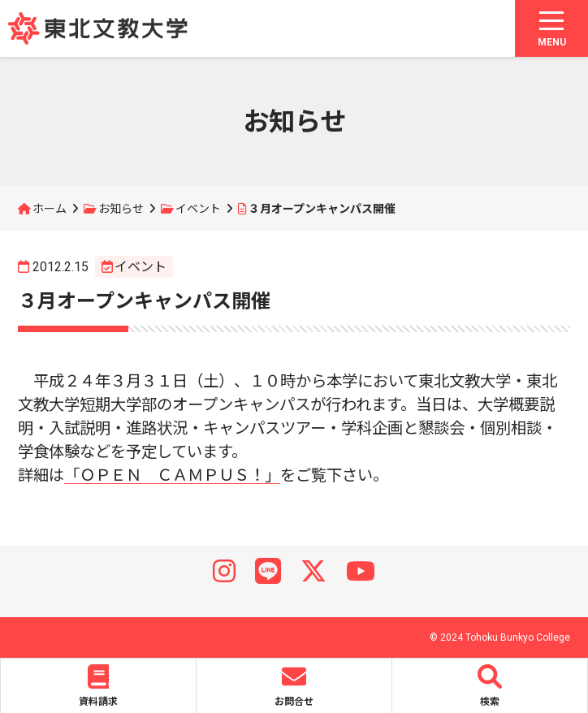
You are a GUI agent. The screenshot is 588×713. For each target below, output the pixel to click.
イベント (198, 209)
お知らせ (121, 209)
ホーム (50, 209)
